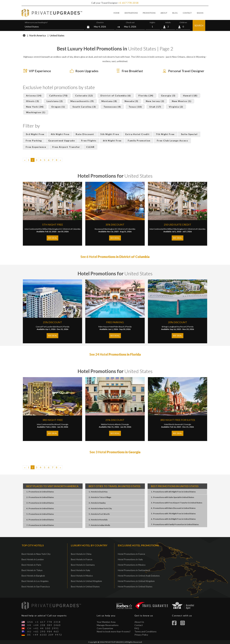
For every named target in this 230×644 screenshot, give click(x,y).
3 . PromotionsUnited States (40, 503)
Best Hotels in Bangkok (33, 576)
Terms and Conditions (146, 631)
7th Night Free (165, 134)
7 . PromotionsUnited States (40, 525)
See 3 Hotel (115, 452)
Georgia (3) (168, 96)
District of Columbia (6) (116, 96)
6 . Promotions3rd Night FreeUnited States (173, 519)
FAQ (137, 628)
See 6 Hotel (115, 257)
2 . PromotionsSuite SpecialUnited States (172, 497)
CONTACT (187, 13)
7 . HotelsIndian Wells (99, 525)
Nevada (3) (131, 101)
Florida (66, 327)
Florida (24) (146, 96)
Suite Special (189, 134)
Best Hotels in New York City (36, 554)
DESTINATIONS (131, 13)
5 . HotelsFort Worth (99, 514)
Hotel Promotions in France (131, 554)
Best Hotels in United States (85, 586)
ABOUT (164, 13)
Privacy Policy (141, 635)
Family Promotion (139, 141)
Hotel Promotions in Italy (130, 559)
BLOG (175, 13)
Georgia (65, 424)
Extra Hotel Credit (137, 134)
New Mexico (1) (182, 101)
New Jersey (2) (155, 101)
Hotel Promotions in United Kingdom (136, 581)
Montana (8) (109, 101)
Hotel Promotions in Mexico (132, 565)
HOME (117, 13)
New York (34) (35, 107)
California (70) (58, 96)
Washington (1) (36, 112)
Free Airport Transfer (66, 147)
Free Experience (36, 147)
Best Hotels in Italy (80, 570)
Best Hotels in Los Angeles (35, 581)
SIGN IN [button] (200, 13)
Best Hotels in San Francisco (36, 586)
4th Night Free (60, 134)
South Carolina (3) (84, 107)
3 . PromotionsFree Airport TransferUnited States (177, 503)
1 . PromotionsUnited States (40, 492)
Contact (139, 625)
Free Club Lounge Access (172, 141)
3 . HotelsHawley (97, 503)
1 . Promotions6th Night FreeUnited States (173, 492)
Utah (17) (155, 107)
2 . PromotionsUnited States (40, 497)
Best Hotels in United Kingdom (86, 581)
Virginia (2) (176, 107)
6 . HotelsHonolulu (98, 520)
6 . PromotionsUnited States (40, 520)
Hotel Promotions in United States (135, 586)
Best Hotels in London (33, 559)
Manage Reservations (108, 625)
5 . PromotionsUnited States (40, 514)
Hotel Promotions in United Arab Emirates (139, 576)
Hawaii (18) (190, 96)
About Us (139, 622)
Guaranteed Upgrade (61, 141)
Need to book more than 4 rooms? (114, 631)
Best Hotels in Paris (31, 565)
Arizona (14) (34, 96)
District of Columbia (72, 229)
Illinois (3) (33, 101)
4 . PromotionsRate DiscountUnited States (173, 508)
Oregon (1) (58, 107)
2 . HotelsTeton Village (100, 497)
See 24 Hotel (115, 354)
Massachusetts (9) (82, 101)
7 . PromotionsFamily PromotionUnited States (175, 524)
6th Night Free (112, 141)
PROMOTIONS (149, 13)
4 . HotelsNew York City (100, 508)
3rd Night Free (35, 134)
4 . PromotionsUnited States (40, 508)
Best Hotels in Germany (83, 565)
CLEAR (90, 147)
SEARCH (199, 25)
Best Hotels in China (81, 554)
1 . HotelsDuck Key (98, 492)
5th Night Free (110, 134)
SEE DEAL (52, 238)
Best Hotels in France (82, 559)
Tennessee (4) (112, 107)
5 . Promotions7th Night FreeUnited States (173, 514)
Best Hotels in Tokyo (32, 570)
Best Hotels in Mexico (82, 576)
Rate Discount (85, 134)
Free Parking (34, 141)
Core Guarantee (105, 628)
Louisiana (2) (55, 101)
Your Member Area (106, 622)
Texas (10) (135, 107)
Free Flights (89, 141)
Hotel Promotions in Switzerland (134, 570)
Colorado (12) (84, 96)
